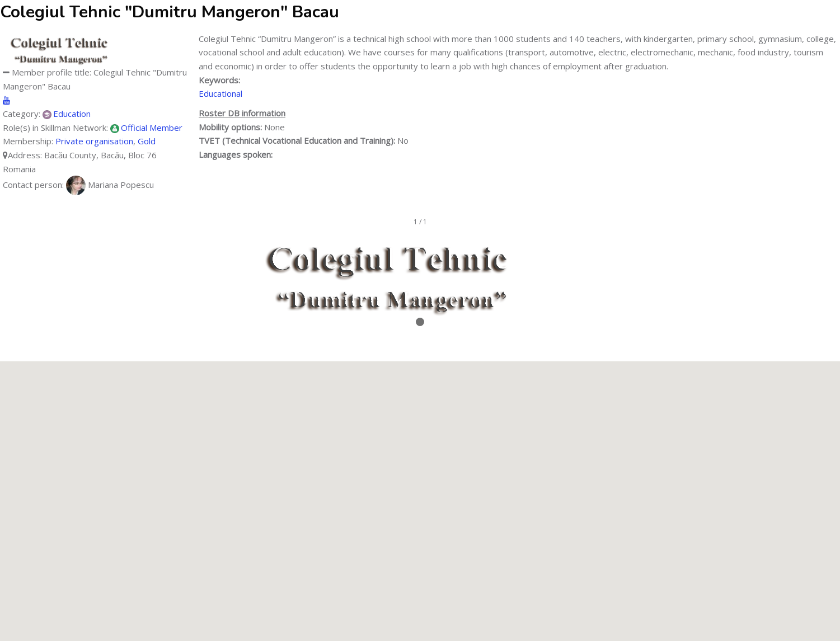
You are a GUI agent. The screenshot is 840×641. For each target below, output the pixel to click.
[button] (420, 491)
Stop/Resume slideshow (420, 338)
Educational (220, 93)
